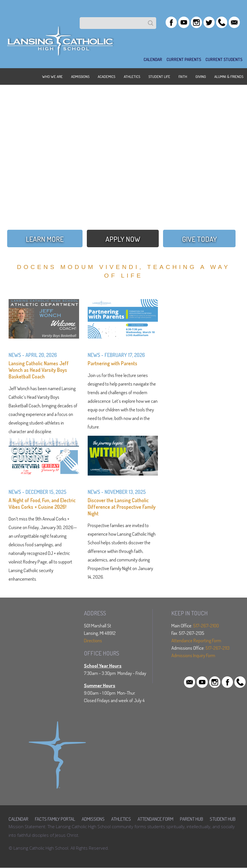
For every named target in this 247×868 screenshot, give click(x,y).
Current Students (224, 59)
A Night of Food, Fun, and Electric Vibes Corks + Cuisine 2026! (42, 503)
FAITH (183, 76)
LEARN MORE (45, 239)
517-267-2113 (217, 648)
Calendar (18, 819)
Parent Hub (192, 819)
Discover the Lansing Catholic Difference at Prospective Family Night (122, 507)
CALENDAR (153, 59)
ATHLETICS (132, 76)
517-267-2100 (206, 626)
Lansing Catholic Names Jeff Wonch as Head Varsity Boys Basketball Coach (39, 370)
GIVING (201, 76)
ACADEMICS (106, 76)
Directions (93, 640)
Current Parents (184, 59)
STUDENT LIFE (159, 76)
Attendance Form (155, 819)
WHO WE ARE (52, 76)
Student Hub (223, 819)
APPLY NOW (123, 239)
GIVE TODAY (199, 239)
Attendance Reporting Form (196, 640)
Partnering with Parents (112, 363)
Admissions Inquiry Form (193, 655)
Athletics (121, 819)
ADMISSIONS (80, 76)
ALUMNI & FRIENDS (229, 76)
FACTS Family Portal (55, 819)
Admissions (93, 819)
